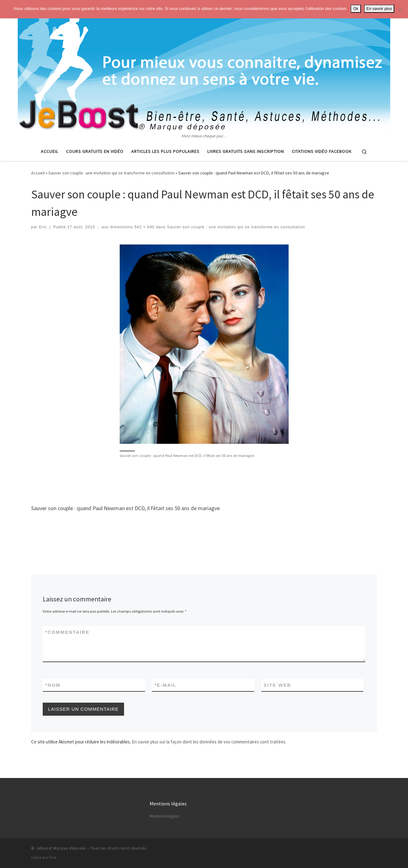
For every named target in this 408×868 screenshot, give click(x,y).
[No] (400, 9)
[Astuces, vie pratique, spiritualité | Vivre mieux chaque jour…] (204, 66)
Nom (53, 685)
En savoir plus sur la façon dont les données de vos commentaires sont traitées (209, 742)
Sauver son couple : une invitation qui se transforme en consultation (111, 173)
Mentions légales (164, 816)
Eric (43, 227)
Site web (278, 685)
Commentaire (67, 632)
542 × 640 (144, 227)
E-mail (166, 685)
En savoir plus (379, 9)
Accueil (38, 173)
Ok (356, 9)
